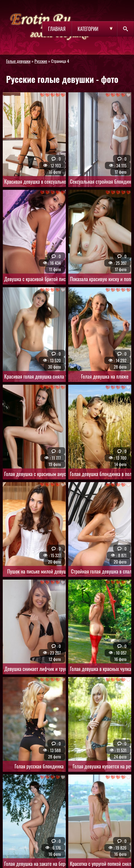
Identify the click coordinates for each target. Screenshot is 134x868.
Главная (57, 29)
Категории (88, 29)
